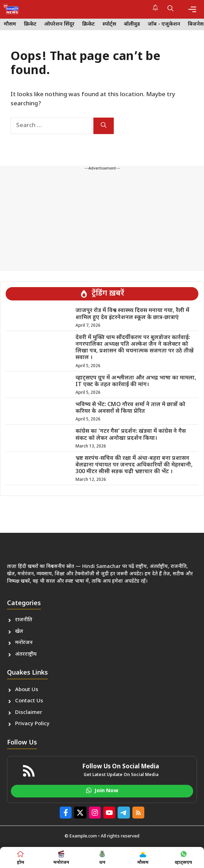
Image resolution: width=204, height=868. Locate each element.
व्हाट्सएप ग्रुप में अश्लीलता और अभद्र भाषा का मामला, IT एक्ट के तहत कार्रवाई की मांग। (136, 382)
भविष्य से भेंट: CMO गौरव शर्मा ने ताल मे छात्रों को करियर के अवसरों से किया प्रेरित (130, 408)
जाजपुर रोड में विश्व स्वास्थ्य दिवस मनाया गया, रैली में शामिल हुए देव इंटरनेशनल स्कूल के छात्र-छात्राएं (132, 314)
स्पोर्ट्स (109, 24)
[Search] (104, 126)
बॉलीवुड (132, 24)
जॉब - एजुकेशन (164, 24)
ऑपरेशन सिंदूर (59, 24)
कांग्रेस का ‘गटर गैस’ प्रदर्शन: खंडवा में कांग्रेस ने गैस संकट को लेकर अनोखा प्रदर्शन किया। (131, 435)
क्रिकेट (30, 24)
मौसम (10, 24)
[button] (170, 9)
